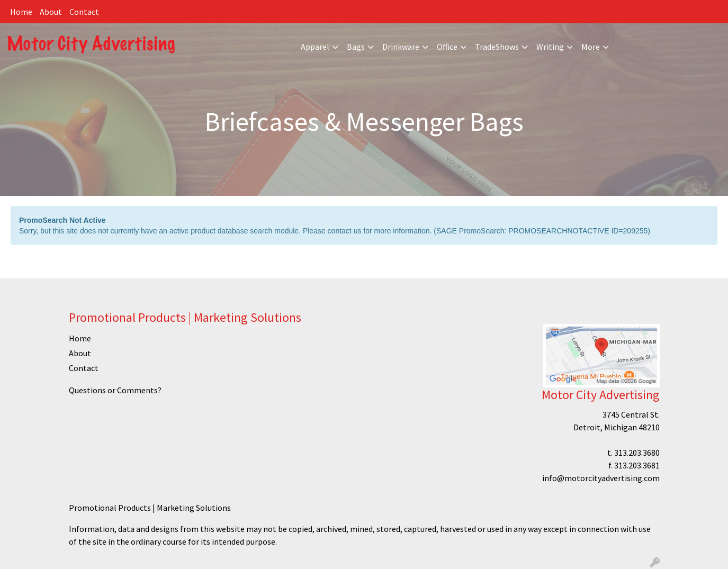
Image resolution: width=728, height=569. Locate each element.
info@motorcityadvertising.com (601, 478)
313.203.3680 (637, 453)
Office (447, 47)
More (591, 47)
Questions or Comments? (115, 390)
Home (21, 12)
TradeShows (497, 47)
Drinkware (401, 47)
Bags (356, 47)
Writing (550, 47)
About (51, 12)
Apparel (315, 47)
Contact (84, 12)
